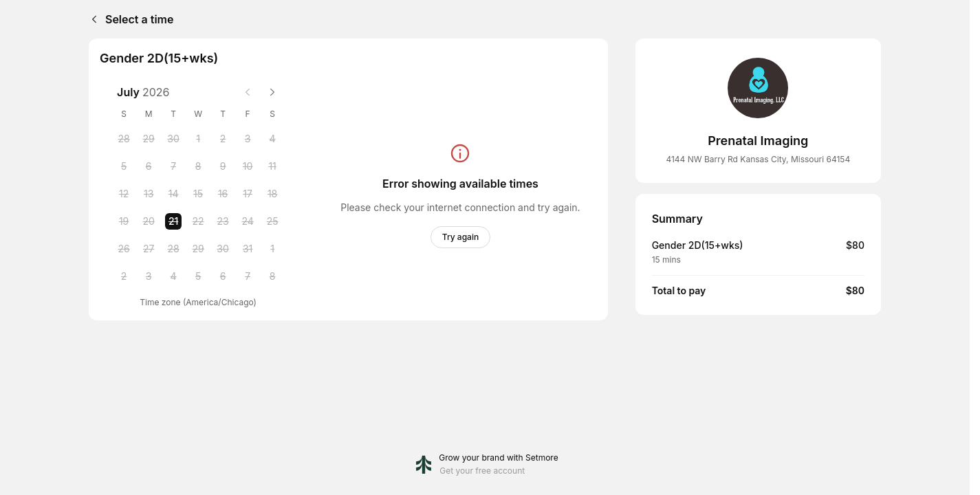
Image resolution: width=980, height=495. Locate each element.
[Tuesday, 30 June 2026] (173, 139)
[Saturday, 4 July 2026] (272, 139)
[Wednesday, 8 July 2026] (198, 166)
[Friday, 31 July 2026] (248, 249)
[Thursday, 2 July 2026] (223, 139)
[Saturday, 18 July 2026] (272, 194)
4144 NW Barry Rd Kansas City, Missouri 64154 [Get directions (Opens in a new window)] (758, 159)
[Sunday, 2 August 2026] (124, 276)
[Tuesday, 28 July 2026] (173, 249)
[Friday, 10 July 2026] (248, 166)
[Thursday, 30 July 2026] (223, 249)
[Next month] (272, 92)
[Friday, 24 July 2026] (248, 221)
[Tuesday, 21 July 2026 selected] (173, 221)
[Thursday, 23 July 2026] (223, 221)
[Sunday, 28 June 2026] (124, 139)
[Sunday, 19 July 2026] (124, 221)
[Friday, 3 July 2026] (248, 139)
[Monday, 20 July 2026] (149, 221)
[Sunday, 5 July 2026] (124, 166)
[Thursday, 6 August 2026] (223, 276)
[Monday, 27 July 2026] (149, 249)
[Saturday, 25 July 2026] (272, 221)
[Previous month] (248, 92)
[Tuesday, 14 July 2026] (173, 194)
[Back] (91, 19)
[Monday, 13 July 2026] (149, 194)
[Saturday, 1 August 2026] (272, 249)
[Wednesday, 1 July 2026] (198, 139)
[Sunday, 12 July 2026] (124, 194)
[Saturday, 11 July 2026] (272, 166)
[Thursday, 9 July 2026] (223, 166)
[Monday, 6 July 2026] (149, 166)
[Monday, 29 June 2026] (149, 139)
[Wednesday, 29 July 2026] (198, 249)
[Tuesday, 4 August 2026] (173, 276)
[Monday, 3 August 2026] (149, 276)
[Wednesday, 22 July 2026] (198, 221)
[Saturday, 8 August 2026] (272, 276)
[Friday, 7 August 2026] (248, 276)
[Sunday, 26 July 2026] (124, 249)
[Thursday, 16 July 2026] (223, 194)
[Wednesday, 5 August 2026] (198, 276)
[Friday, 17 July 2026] (248, 194)
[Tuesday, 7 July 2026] (173, 166)
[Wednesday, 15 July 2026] (198, 194)
